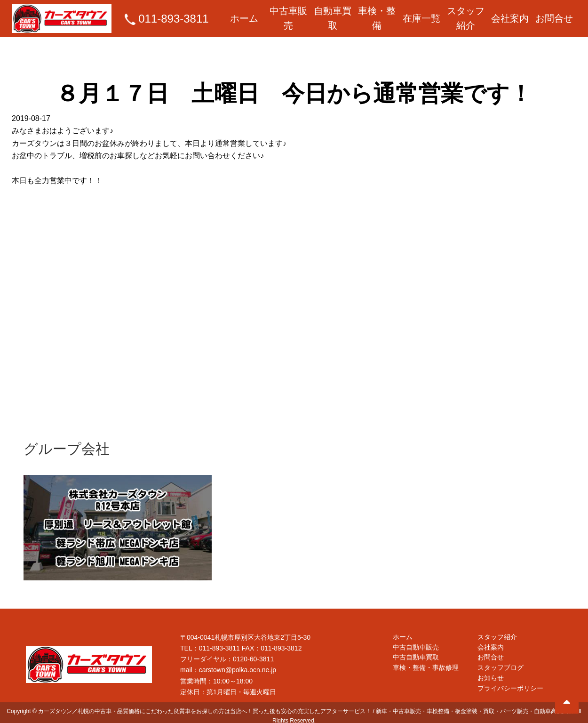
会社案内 (510, 15)
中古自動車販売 (416, 641)
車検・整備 (377, 15)
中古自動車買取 (416, 651)
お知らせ (491, 674)
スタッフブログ (501, 663)
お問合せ (554, 15)
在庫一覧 (421, 15)
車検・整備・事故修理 (426, 663)
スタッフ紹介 (466, 15)
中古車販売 (288, 15)
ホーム (244, 15)
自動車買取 (333, 15)
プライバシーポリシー (510, 684)
